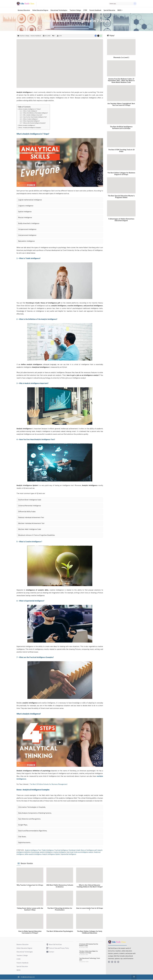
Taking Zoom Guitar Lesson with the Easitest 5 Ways (30, 909)
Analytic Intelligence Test (33, 851)
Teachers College (80, 25)
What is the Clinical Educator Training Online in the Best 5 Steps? (90, 886)
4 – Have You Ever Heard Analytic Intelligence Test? (34, 117)
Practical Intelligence (61, 851)
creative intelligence (60, 853)
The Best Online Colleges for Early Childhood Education (90, 932)
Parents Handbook (36, 36)
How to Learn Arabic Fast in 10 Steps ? (90, 909)
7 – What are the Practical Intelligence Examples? (34, 123)
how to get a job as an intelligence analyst (80, 853)
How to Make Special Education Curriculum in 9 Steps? (30, 932)
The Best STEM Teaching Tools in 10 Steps (121, 151)
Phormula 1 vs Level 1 (121, 58)
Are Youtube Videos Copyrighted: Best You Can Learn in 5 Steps (121, 105)
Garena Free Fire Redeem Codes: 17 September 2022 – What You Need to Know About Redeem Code (121, 81)
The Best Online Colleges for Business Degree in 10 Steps (121, 174)
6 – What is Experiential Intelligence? (31, 121)
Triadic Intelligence (48, 851)
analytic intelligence (46, 853)
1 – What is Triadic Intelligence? (29, 111)
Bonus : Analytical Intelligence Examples (30, 128)
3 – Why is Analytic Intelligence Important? (32, 115)
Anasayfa (70, 25)
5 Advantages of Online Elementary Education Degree (121, 220)
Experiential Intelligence (68, 855)
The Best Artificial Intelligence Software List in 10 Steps (121, 128)
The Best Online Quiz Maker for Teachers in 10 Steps (88, 952)
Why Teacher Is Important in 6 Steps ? (30, 886)
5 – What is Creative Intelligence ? (30, 119)
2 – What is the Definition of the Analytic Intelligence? (35, 113)
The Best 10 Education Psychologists (60, 932)
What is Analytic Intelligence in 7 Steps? (30, 109)
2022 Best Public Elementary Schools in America (60, 886)
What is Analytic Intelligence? (27, 126)
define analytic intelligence (33, 855)
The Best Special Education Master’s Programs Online (121, 197)
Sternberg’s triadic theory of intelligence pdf (83, 851)
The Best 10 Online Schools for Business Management (49, 785)
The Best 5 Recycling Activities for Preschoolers (60, 909)
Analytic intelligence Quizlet (51, 855)
